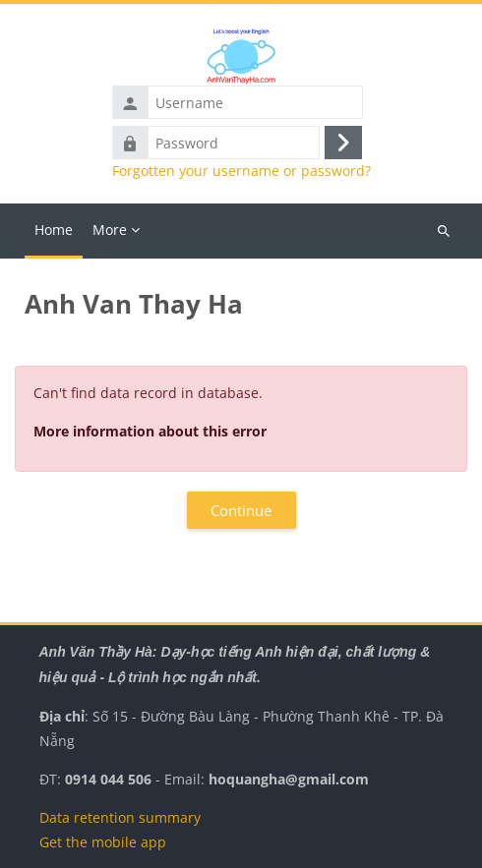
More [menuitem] (110, 230)
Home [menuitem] (54, 230)
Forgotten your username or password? (241, 171)
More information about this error (150, 431)
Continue (241, 510)
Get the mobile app (103, 842)
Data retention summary (120, 817)
